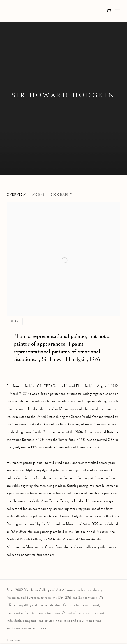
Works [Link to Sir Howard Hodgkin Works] (38, 195)
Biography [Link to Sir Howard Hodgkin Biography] (61, 195)
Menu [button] (117, 11)
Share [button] (16, 321)
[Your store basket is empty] (109, 11)
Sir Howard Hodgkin (63, 95)
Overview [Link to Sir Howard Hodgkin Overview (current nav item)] (16, 195)
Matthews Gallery (13, 11)
